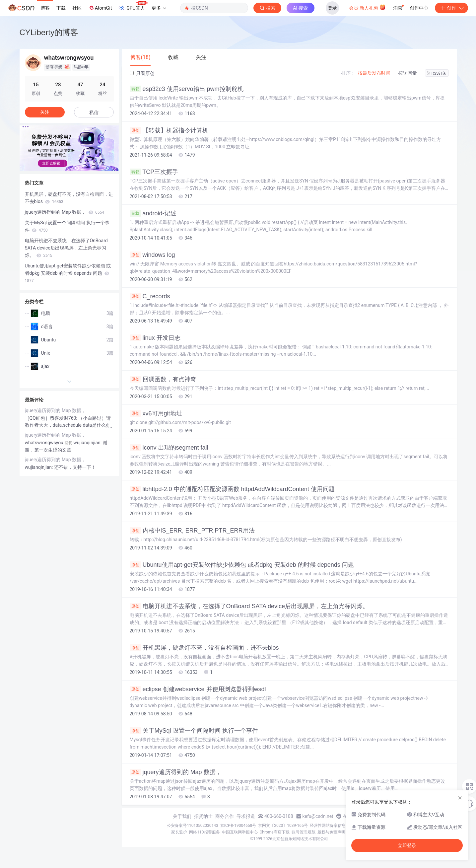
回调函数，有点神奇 (163, 379)
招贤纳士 (203, 816)
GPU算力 (133, 6)
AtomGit (100, 8)
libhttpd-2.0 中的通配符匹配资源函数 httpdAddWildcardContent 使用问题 (232, 489)
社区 (77, 8)
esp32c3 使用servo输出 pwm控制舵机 (187, 89)
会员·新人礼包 (367, 7)
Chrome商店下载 (275, 832)
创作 (451, 8)
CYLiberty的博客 (49, 32)
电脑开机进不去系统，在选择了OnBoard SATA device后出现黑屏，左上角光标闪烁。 (249, 606)
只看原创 (142, 73)
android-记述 (153, 213)
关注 (45, 112)
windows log (152, 255)
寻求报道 (246, 816)
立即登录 (407, 845)
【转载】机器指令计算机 (169, 130)
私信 (94, 112)
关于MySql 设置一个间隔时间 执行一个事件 (194, 731)
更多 (159, 8)
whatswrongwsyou (44, 443)
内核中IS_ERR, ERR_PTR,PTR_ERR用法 (192, 531)
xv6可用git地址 (156, 413)
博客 (45, 8)
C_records (150, 296)
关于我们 (182, 816)
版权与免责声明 (331, 832)
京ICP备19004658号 (238, 826)
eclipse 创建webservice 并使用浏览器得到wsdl (198, 689)
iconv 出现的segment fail (169, 448)
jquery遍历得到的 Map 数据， (176, 772)
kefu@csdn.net (318, 816)
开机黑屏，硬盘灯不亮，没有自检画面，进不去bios (204, 648)
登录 (332, 8)
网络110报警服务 (204, 832)
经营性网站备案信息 (328, 826)
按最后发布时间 (374, 73)
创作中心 (419, 8)
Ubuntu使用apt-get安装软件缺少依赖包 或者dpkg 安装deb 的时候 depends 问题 (242, 565)
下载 (61, 8)
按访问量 (408, 73)
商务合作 (225, 816)
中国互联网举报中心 (240, 832)
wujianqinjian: (39, 467)
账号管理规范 (304, 832)
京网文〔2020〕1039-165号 (283, 826)
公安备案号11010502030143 (192, 826)
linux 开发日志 (155, 338)
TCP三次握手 (154, 172)
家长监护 (179, 832)
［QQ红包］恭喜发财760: (52, 418)
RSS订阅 (437, 73)
